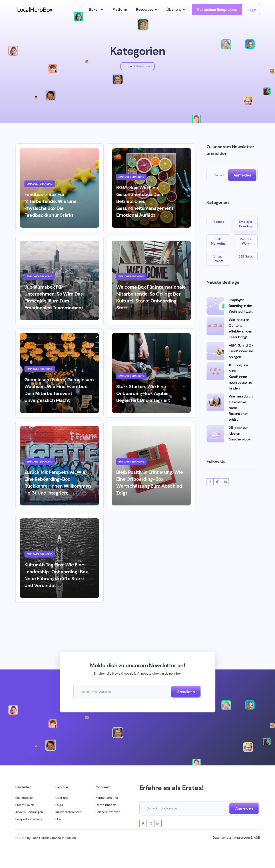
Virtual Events (218, 259)
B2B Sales (246, 256)
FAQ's (59, 805)
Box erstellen (24, 798)
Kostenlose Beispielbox (217, 10)
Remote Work (246, 241)
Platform (120, 9)
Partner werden (108, 812)
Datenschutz (222, 838)
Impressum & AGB (247, 838)
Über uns (62, 798)
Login (252, 10)
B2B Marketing (218, 241)
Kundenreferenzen (68, 812)
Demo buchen (106, 805)
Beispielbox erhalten (30, 819)
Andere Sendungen (29, 812)
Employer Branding (246, 224)
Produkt (218, 222)
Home (128, 66)
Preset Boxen (25, 805)
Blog (58, 819)
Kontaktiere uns (107, 798)
